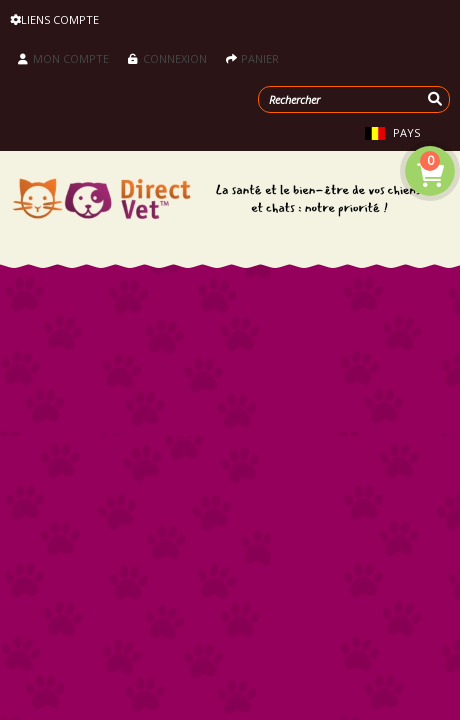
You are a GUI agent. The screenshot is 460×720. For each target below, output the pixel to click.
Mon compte (63, 58)
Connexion (167, 58)
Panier (252, 58)
